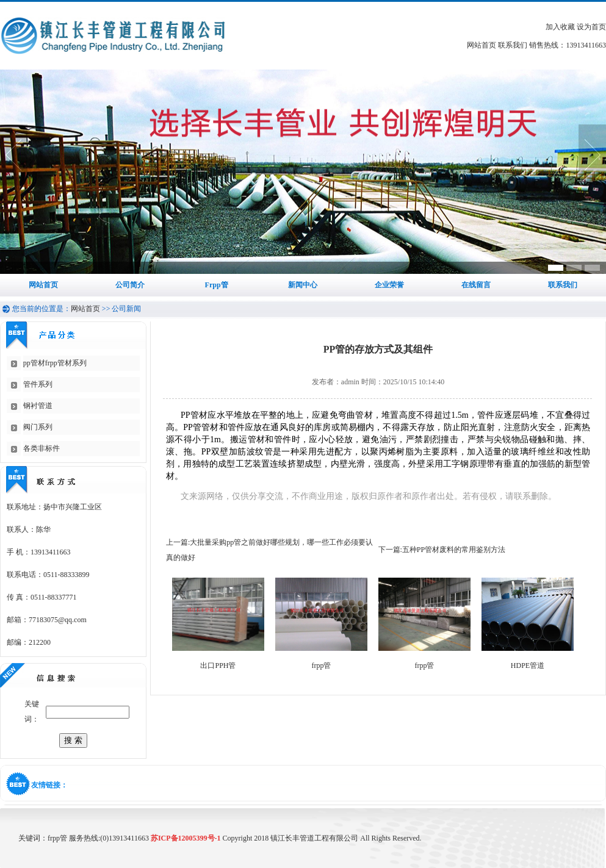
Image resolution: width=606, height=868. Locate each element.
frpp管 (322, 665)
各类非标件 (41, 448)
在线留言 (476, 285)
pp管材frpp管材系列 (55, 363)
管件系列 (38, 384)
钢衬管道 (38, 406)
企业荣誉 (389, 285)
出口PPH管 (218, 665)
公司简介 (130, 285)
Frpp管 (217, 285)
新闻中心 (303, 285)
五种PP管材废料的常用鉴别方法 (454, 550)
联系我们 (513, 45)
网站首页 (482, 45)
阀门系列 (38, 427)
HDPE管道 (528, 665)
